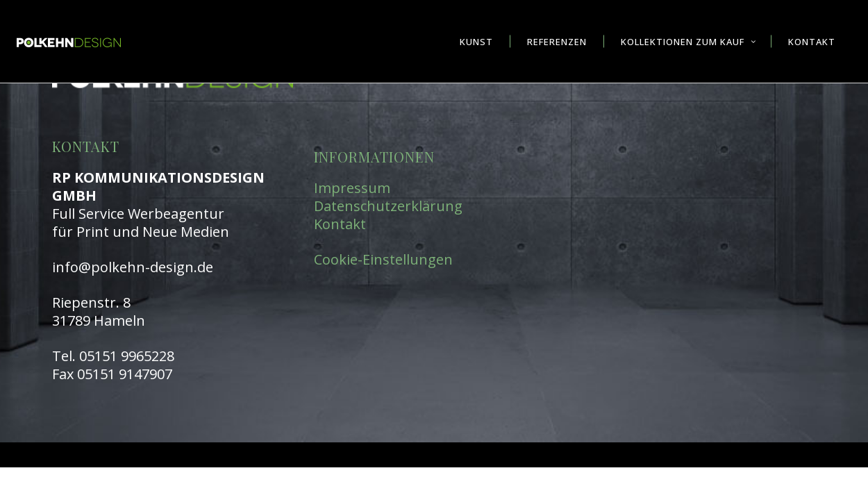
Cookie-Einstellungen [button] (383, 259)
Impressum (352, 188)
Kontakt (340, 224)
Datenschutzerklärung (388, 206)
